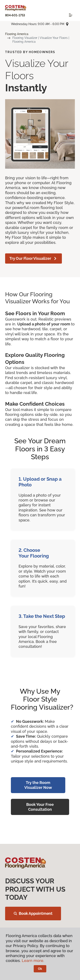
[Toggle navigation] (71, 15)
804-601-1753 (15, 15)
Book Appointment (33, 913)
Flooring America (17, 34)
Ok (40, 969)
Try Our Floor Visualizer (33, 258)
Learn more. (33, 961)
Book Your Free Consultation (40, 807)
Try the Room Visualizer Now (38, 785)
